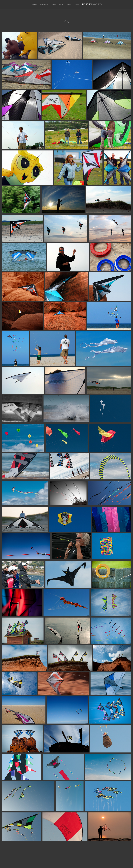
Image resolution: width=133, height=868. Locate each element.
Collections (44, 5)
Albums (35, 5)
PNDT (61, 5)
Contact (77, 5)
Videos (54, 5)
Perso (69, 5)
